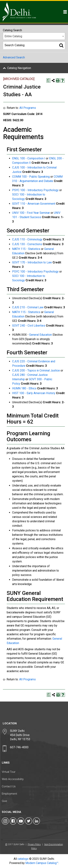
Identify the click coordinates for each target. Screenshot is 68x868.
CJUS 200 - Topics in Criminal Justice (36, 370)
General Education (41, 335)
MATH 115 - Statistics (26, 249)
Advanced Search (14, 57)
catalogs (23, 859)
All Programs (28, 108)
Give (4, 801)
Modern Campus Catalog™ (42, 863)
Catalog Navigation (19, 68)
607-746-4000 (19, 747)
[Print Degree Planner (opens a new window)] (48, 81)
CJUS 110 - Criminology (27, 239)
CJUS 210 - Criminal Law (28, 307)
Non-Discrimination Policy (47, 846)
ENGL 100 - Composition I (29, 158)
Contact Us (9, 786)
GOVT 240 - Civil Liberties (29, 326)
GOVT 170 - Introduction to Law (32, 262)
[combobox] (34, 36)
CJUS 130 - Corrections (27, 244)
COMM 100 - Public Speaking (31, 177)
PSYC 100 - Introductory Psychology (35, 190)
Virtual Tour (9, 772)
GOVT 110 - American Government (34, 204)
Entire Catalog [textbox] (13, 36)
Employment (9, 794)
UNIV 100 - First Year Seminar (31, 213)
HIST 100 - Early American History (34, 393)
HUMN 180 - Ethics (24, 388)
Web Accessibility (13, 779)
